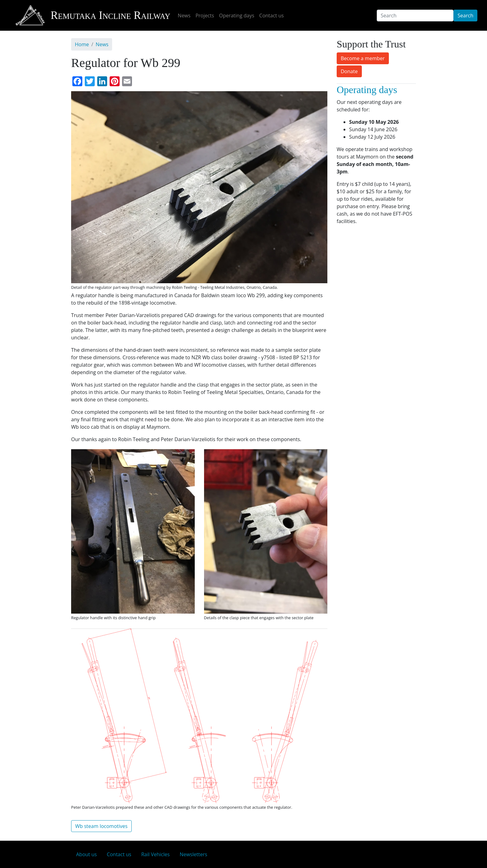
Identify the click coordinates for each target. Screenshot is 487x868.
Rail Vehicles (156, 854)
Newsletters (193, 854)
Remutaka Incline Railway (92, 15)
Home (82, 44)
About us (86, 854)
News (184, 16)
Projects (205, 16)
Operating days (237, 16)
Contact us (272, 16)
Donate (349, 71)
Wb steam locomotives (101, 826)
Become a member (363, 58)
